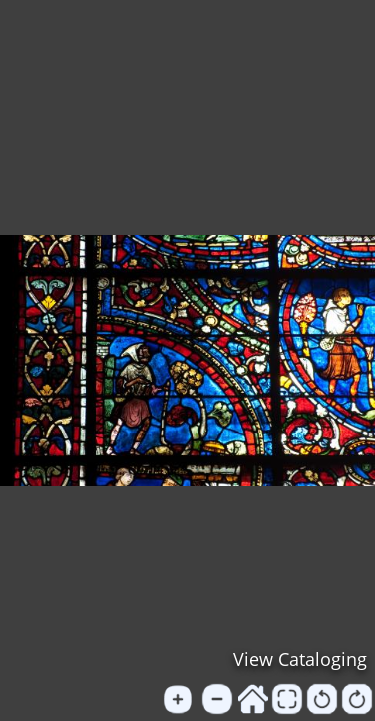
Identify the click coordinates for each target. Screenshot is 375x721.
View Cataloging (300, 659)
